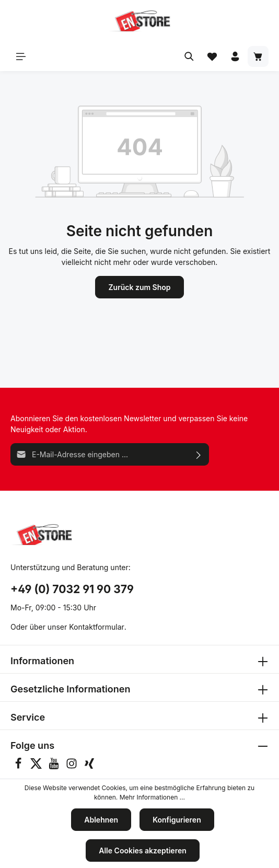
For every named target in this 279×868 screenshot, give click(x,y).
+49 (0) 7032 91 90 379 (72, 589)
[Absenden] (199, 454)
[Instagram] (73, 766)
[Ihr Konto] (235, 56)
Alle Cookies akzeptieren (143, 850)
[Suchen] (189, 56)
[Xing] (89, 766)
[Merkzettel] (212, 56)
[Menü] (21, 56)
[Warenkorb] (258, 56)
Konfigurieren (177, 820)
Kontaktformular (97, 627)
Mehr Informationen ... (152, 797)
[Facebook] (19, 766)
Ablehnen (101, 820)
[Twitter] (37, 766)
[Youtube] (55, 766)
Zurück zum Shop (139, 287)
